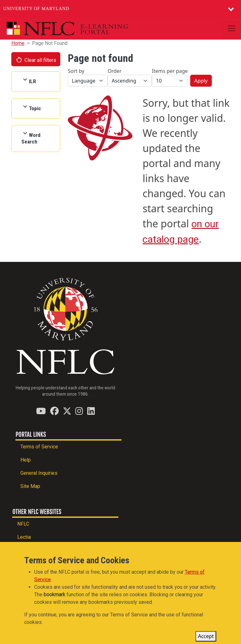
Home (18, 43)
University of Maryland (36, 9)
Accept (206, 638)
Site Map (30, 486)
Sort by (76, 71)
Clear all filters (36, 60)
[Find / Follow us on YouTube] (41, 411)
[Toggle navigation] (232, 28)
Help (26, 460)
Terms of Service (39, 447)
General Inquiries (39, 473)
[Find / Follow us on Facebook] (54, 411)
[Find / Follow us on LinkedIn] (91, 411)
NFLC (23, 524)
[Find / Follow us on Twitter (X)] (67, 411)
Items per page (170, 71)
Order (115, 71)
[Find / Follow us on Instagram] (79, 411)
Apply (201, 81)
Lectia (24, 537)
